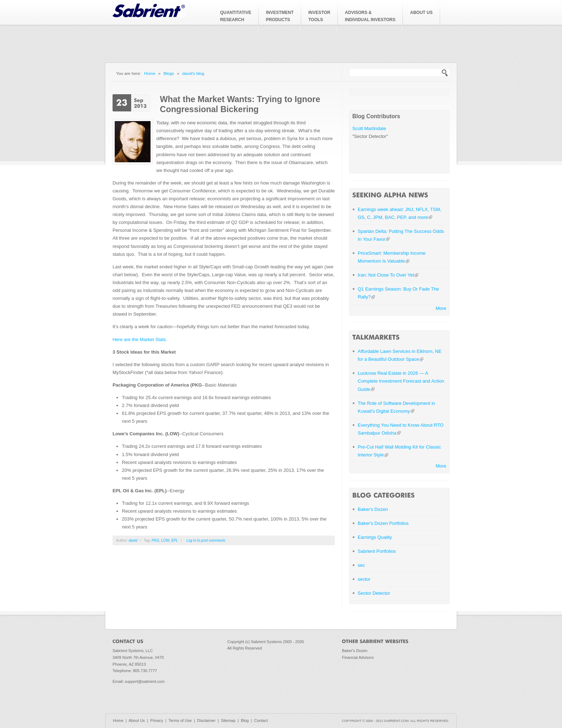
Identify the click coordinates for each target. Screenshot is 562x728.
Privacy (157, 720)
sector (364, 579)
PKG (155, 540)
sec (361, 565)
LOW (165, 540)
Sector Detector (374, 593)
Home (150, 73)
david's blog (193, 73)
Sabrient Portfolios (377, 551)
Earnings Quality (375, 537)
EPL (175, 540)
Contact (261, 720)
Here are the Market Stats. (140, 339)
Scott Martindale (369, 128)
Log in (191, 540)
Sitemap (228, 720)
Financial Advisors (358, 657)
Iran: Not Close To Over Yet (388, 275)
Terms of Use (180, 720)
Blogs (169, 73)
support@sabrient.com (145, 681)
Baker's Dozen (373, 509)
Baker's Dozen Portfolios (383, 523)
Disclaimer (206, 720)
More (441, 308)
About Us (137, 720)
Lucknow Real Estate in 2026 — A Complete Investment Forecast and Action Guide (401, 381)
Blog (245, 720)
